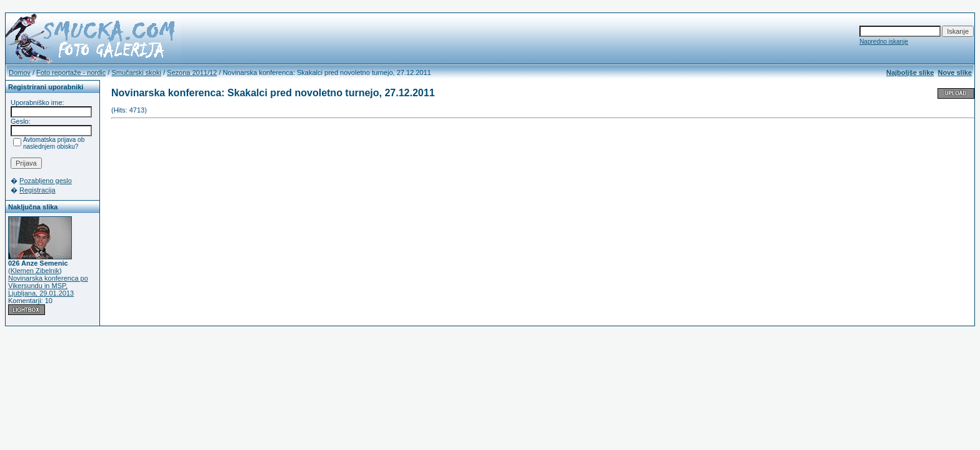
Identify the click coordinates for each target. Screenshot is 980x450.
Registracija (37, 190)
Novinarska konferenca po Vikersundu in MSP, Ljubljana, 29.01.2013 (48, 286)
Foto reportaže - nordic (71, 72)
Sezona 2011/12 (192, 72)
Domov (20, 72)
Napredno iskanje (884, 42)
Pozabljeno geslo (46, 181)
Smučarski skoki (136, 72)
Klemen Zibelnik (35, 271)
